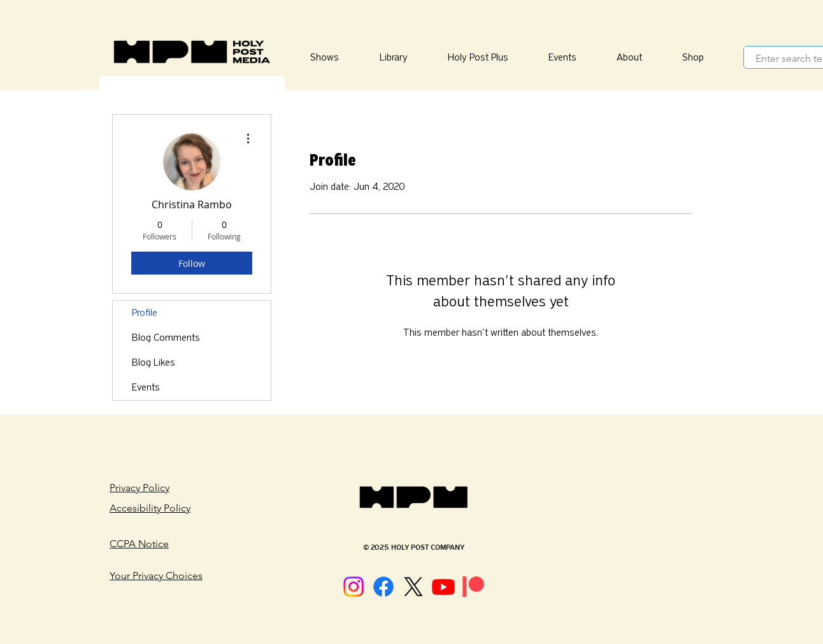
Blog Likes (154, 362)
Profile (145, 313)
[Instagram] (354, 587)
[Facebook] (383, 587)
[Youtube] (443, 587)
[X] (413, 587)
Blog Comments (166, 338)
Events (146, 387)
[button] (393, 58)
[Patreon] (473, 587)
